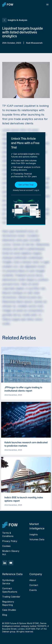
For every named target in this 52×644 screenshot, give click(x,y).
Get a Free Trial (26, 185)
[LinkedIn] (5, 563)
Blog (5, 615)
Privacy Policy (10, 541)
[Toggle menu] (47, 5)
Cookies (6, 546)
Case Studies (9, 610)
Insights (34, 534)
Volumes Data (37, 539)
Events (33, 590)
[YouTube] (11, 563)
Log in (37, 190)
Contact (34, 585)
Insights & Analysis (15, 20)
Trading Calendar (11, 597)
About (33, 580)
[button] (26, 187)
